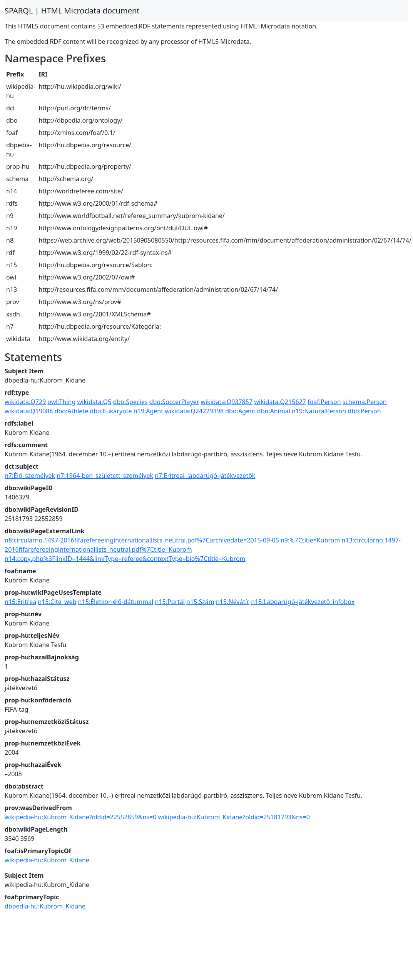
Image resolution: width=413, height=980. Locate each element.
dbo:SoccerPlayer (174, 402)
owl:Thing (61, 402)
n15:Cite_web (57, 602)
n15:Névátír (233, 602)
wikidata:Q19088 (29, 411)
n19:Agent (148, 411)
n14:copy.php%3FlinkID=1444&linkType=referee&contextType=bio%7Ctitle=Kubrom (125, 559)
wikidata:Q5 (94, 402)
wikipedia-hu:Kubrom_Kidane (47, 860)
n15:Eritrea (20, 602)
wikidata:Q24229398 (194, 411)
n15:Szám (200, 602)
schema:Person (365, 402)
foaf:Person (324, 402)
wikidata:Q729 (25, 402)
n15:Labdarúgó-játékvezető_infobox (303, 602)
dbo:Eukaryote (111, 411)
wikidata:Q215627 (280, 402)
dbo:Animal (274, 411)
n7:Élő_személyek (30, 476)
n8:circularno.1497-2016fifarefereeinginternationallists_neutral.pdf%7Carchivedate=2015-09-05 (142, 540)
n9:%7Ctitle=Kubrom (310, 540)
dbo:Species (130, 402)
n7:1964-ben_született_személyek (105, 476)
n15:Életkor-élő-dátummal (116, 602)
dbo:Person (364, 411)
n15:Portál (170, 602)
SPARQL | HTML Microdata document (72, 11)
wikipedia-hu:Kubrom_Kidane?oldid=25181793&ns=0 (234, 817)
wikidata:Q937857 (227, 402)
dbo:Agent (240, 411)
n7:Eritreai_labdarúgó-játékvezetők (205, 476)
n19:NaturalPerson (319, 411)
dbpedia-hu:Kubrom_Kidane (45, 906)
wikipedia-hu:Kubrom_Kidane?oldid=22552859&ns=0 (80, 817)
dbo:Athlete (72, 411)
